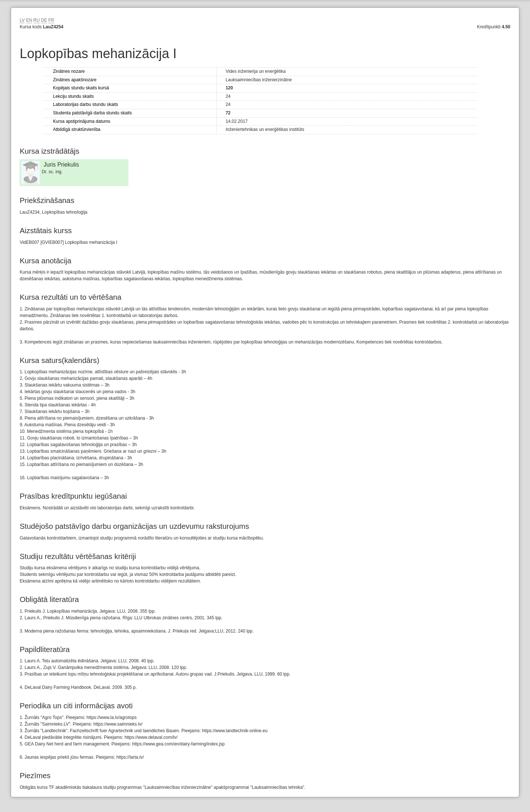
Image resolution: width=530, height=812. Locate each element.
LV (22, 20)
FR (51, 20)
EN (29, 20)
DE (44, 20)
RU (37, 20)
